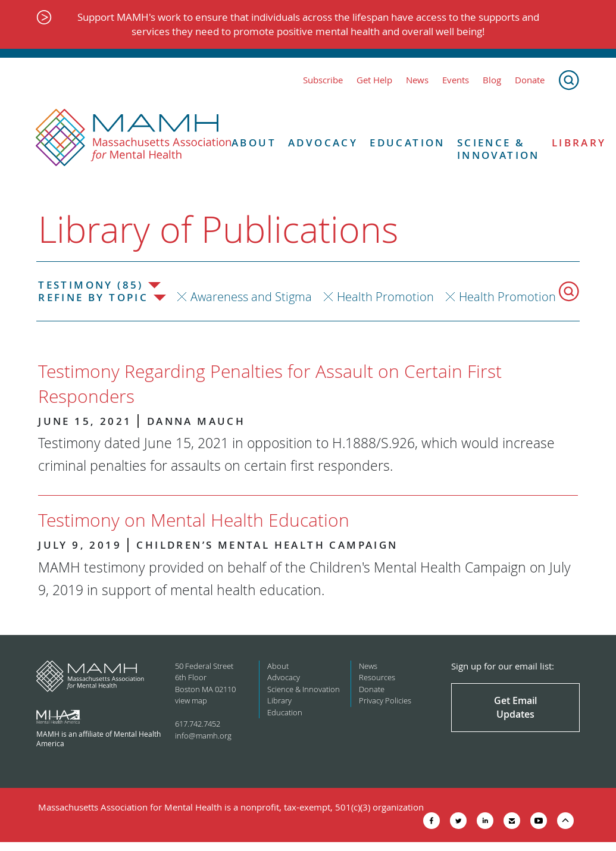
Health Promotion (385, 297)
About (254, 143)
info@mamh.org (203, 736)
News (417, 80)
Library (279, 700)
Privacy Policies (385, 700)
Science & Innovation (498, 149)
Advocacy (323, 143)
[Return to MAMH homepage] (134, 138)
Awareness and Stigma (251, 297)
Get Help (374, 80)
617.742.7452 (198, 724)
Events (456, 80)
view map (191, 700)
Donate (530, 80)
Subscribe (323, 80)
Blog (492, 80)
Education (407, 143)
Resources (377, 677)
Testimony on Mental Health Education (194, 520)
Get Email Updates (515, 707)
